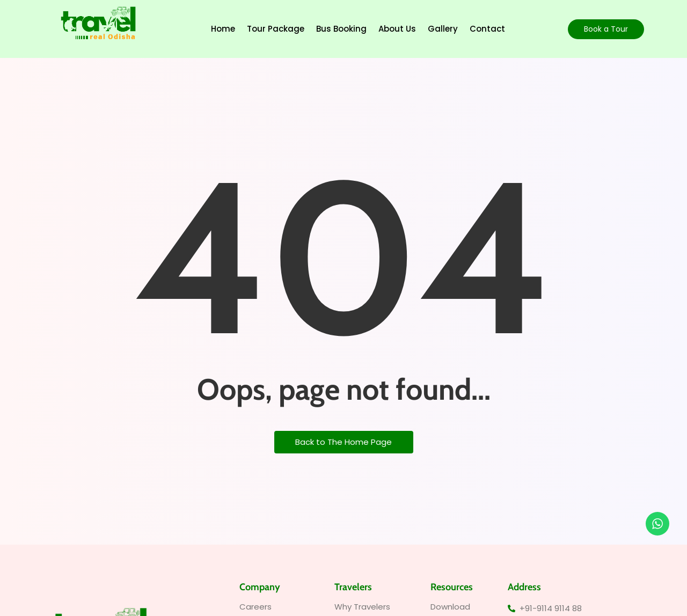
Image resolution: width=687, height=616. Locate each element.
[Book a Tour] (606, 29)
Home (223, 29)
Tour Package (276, 29)
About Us (397, 29)
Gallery (443, 29)
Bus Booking (341, 29)
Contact (487, 29)
